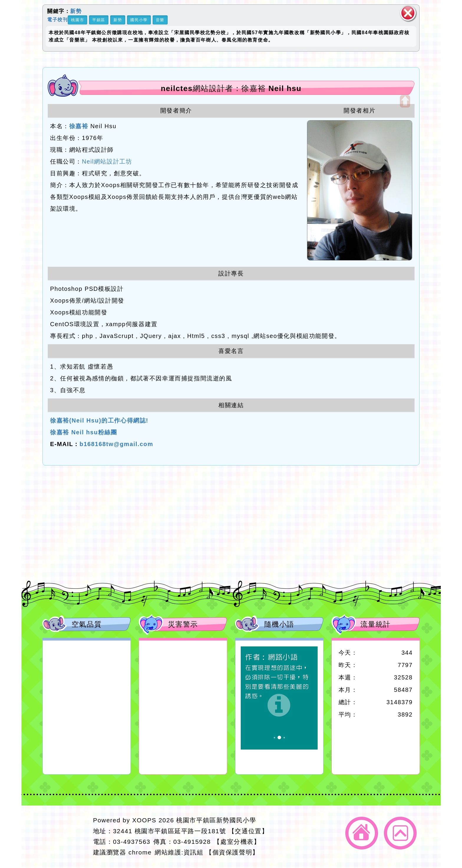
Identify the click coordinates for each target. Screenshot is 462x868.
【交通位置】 (248, 831)
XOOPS (144, 820)
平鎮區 (99, 20)
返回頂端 (400, 833)
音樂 (160, 20)
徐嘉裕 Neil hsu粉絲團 (84, 432)
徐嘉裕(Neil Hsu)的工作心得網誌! (99, 420)
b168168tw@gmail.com (116, 444)
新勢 (76, 11)
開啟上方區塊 (405, 101)
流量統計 (375, 624)
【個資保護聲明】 (232, 852)
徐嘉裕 (79, 126)
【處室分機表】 (237, 842)
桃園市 (77, 20)
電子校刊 (57, 19)
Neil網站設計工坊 (107, 161)
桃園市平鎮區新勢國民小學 (216, 820)
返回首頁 (362, 833)
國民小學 (139, 20)
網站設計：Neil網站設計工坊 (66, 837)
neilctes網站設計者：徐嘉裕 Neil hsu (231, 88)
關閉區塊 (408, 13)
